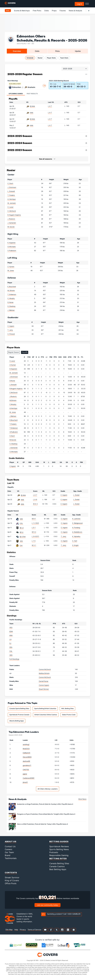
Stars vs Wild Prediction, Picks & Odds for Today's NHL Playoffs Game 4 (42, 824)
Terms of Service (34, 930)
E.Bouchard (13, 420)
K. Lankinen (76, 519)
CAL (11, 651)
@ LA (22, 528)
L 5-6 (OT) (35, 536)
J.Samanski (14, 448)
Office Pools (11, 883)
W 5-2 (34, 532)
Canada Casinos (57, 866)
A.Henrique (13, 408)
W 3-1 (34, 545)
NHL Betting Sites (67, 708)
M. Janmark (12, 203)
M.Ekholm (13, 400)
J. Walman (11, 310)
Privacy (23, 930)
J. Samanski (12, 223)
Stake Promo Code (69, 715)
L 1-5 (34, 541)
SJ (10, 643)
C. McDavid (12, 211)
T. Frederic (11, 195)
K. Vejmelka (76, 536)
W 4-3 (35, 504)
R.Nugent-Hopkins (16, 389)
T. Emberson (12, 294)
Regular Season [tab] (14, 352)
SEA (11, 647)
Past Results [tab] (32, 94)
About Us (11, 841)
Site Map (9, 930)
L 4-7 (50, 106)
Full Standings (14, 659)
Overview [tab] (17, 51)
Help (16, 930)
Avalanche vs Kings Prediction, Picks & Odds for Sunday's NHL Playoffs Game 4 (45, 804)
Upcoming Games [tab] (16, 94)
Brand (8, 855)
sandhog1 (26, 744)
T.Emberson (14, 428)
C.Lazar (12, 361)
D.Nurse (12, 381)
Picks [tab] (58, 51)
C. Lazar (10, 207)
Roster (40, 58)
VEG (21, 541)
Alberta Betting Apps (17, 721)
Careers (8, 849)
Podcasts (54, 852)
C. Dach (10, 183)
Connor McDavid (45, 669)
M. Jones (11, 271)
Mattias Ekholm (44, 673)
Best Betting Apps (58, 869)
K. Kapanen (12, 243)
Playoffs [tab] (25, 352)
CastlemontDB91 (29, 778)
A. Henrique (12, 199)
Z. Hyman (11, 267)
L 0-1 (34, 528)
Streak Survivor (12, 877)
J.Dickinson (14, 377)
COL (21, 523)
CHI (21, 546)
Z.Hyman (13, 365)
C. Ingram (11, 326)
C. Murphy (11, 298)
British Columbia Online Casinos (46, 715)
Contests (11, 872)
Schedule (30, 58)
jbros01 (25, 782)
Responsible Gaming (59, 855)
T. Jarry (10, 330)
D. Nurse (10, 302)
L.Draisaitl (13, 385)
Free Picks (37, 11)
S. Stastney (12, 306)
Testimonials (11, 858)
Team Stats (64, 58)
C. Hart (75, 541)
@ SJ (22, 532)
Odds (47, 11)
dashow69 (26, 761)
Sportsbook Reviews (59, 846)
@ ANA (32, 106)
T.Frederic (13, 424)
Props (54, 11)
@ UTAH (23, 537)
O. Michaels (12, 247)
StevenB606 (27, 757)
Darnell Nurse (44, 681)
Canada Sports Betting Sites (19, 708)
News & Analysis (75, 11)
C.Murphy (13, 404)
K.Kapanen (13, 369)
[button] (86, 74)
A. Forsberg (76, 528)
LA (10, 639)
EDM (11, 631)
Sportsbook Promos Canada (19, 715)
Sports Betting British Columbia (45, 708)
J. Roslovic (11, 219)
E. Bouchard (12, 287)
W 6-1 (34, 519)
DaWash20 (26, 753)
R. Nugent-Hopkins (14, 215)
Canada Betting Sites (59, 863)
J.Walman (13, 416)
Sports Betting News (59, 849)
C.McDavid (13, 393)
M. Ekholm (11, 291)
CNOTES (26, 770)
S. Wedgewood (77, 523)
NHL (8, 11)
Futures (63, 11)
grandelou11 (27, 765)
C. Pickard (11, 334)
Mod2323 (26, 749)
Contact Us (10, 846)
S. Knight (75, 545)
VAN (21, 519)
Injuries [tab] (78, 51)
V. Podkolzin (12, 251)
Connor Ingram (44, 685)
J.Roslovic (13, 396)
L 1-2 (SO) (35, 523)
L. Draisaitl (11, 191)
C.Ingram (13, 466)
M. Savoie (11, 227)
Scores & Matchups (22, 11)
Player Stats (51, 58)
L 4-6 (35, 499)
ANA (32, 113)
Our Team (9, 852)
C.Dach (12, 436)
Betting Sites (58, 858)
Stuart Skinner (44, 689)
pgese (25, 774)
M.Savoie (13, 440)
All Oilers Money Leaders (48, 789)
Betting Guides (59, 841)
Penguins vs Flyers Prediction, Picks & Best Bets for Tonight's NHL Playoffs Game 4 (46, 814)
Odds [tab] (37, 51)
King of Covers (12, 880)
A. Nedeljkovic (77, 532)
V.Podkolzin (14, 432)
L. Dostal (76, 495)
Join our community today (47, 905)
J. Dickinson (12, 187)
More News (82, 799)
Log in (79, 4)
